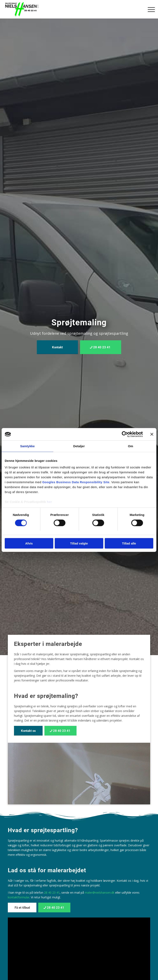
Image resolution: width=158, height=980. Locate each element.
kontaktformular (19, 897)
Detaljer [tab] (79, 446)
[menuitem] (149, 9)
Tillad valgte (79, 543)
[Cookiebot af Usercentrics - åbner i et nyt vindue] (125, 434)
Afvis (29, 543)
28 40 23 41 (52, 893)
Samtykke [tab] (27, 446)
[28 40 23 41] (101, 347)
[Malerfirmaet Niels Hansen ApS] (22, 9)
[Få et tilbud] (22, 908)
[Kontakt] (57, 347)
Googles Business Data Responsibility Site (76, 482)
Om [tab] (131, 446)
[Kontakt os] (28, 731)
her (49, 502)
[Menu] (149, 9)
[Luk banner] (152, 434)
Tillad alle (129, 543)
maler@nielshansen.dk (100, 893)
